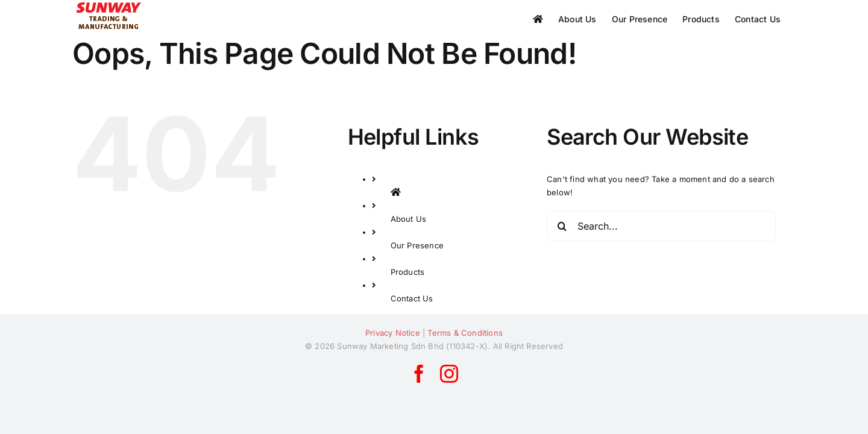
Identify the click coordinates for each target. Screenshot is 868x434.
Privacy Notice (393, 333)
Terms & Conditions (465, 333)
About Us (409, 219)
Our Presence (417, 245)
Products (408, 272)
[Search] (562, 226)
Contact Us (412, 298)
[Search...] (661, 226)
